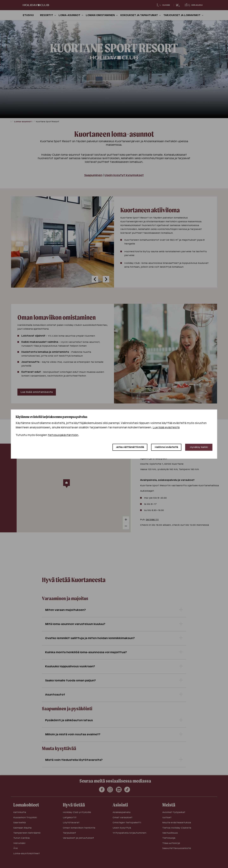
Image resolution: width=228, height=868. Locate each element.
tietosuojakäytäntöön (63, 435)
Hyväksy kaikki (199, 447)
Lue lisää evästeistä (166, 427)
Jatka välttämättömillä (130, 447)
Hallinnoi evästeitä (166, 447)
